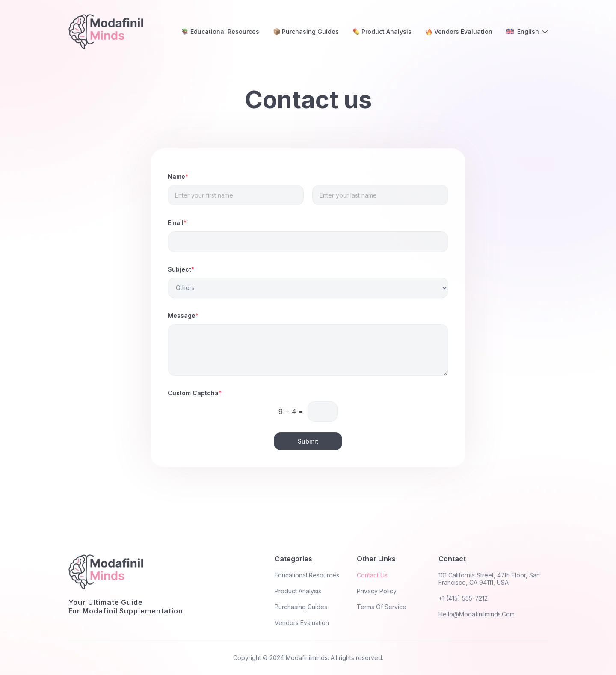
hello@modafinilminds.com (477, 614)
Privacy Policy (377, 591)
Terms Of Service (382, 607)
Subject (181, 269)
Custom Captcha (195, 393)
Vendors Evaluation (302, 623)
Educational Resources (307, 575)
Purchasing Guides (301, 607)
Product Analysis (298, 591)
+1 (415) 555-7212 (463, 598)
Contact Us (372, 575)
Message (183, 316)
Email (177, 223)
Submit (308, 441)
